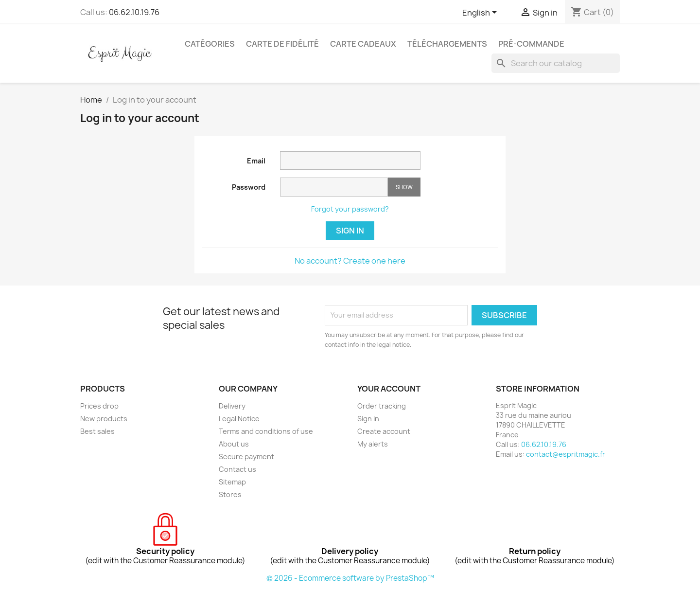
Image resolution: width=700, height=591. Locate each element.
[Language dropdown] (481, 13)
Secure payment (246, 457)
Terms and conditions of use (266, 431)
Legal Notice (239, 419)
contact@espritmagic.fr (566, 454)
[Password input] (334, 187)
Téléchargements (447, 44)
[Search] (556, 63)
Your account (389, 389)
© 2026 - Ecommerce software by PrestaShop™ (350, 578)
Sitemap (232, 482)
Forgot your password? (350, 209)
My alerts (373, 444)
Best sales (97, 431)
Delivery (232, 406)
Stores (230, 494)
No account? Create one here (350, 261)
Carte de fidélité (282, 44)
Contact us (237, 469)
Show (404, 187)
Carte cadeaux (363, 44)
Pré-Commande (531, 44)
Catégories (210, 44)
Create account (384, 431)
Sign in (350, 231)
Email (256, 161)
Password (249, 187)
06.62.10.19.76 (134, 12)
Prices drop (99, 406)
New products (104, 419)
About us (234, 444)
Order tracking (382, 406)
